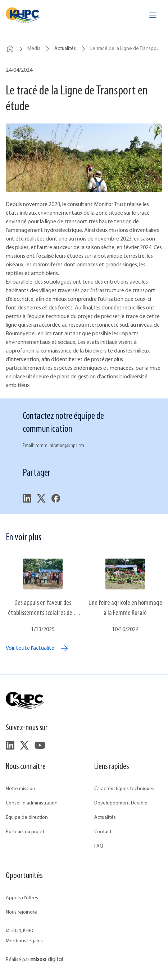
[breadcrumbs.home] (10, 49)
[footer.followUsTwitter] (24, 745)
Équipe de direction (27, 818)
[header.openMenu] (153, 15)
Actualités (105, 818)
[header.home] (23, 15)
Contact (103, 832)
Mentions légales (24, 941)
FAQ (99, 846)
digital (47, 959)
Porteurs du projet (25, 832)
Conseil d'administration (32, 803)
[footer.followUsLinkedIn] (10, 745)
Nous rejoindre (21, 912)
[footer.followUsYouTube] (40, 745)
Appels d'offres (22, 898)
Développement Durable (121, 803)
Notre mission (21, 789)
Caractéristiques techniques (124, 789)
